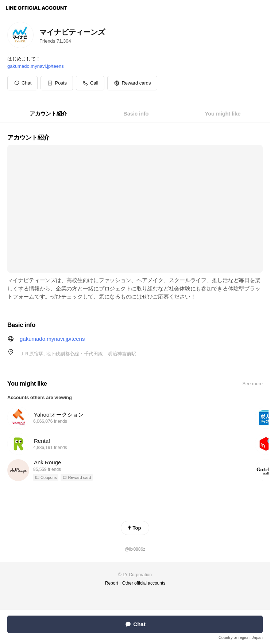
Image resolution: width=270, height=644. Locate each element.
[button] (57, 83)
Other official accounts (144, 583)
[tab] (48, 114)
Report (112, 583)
